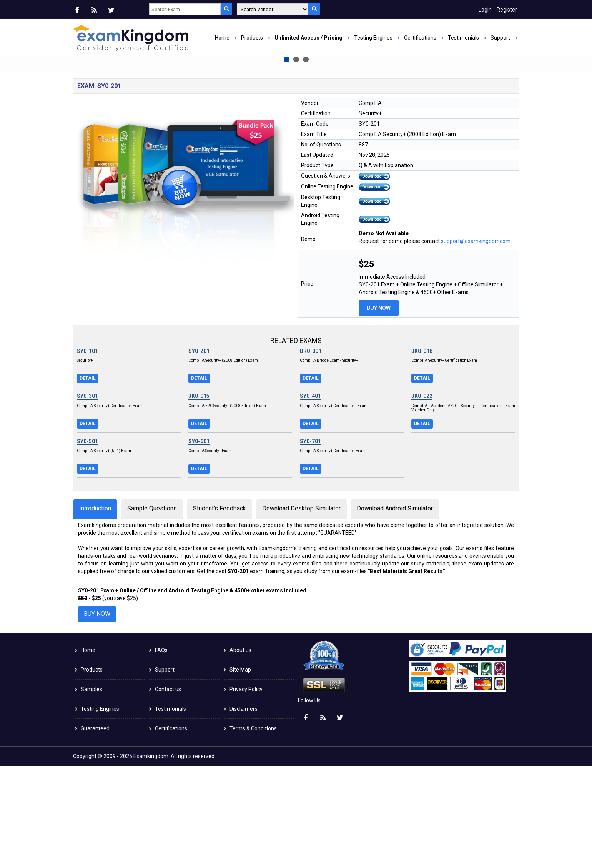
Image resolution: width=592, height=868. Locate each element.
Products (252, 38)
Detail (88, 481)
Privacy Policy (246, 792)
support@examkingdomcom (476, 343)
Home (222, 38)
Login (485, 10)
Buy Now (217, 145)
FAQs (161, 752)
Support (500, 38)
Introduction (95, 611)
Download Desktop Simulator (301, 611)
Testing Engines (373, 38)
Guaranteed (95, 831)
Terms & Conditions (253, 831)
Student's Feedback (220, 611)
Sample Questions (152, 611)
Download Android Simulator (395, 611)
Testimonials (463, 38)
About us (240, 752)
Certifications (420, 38)
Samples (91, 792)
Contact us (168, 792)
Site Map (240, 772)
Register (507, 10)
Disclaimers (244, 811)
